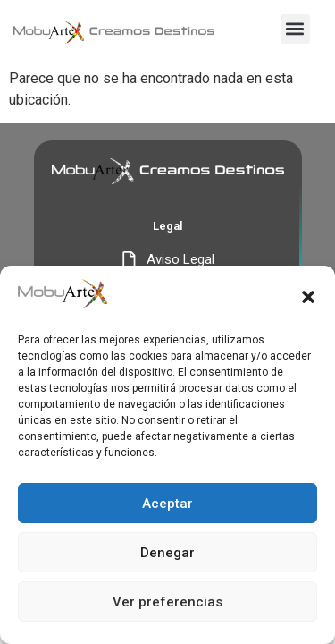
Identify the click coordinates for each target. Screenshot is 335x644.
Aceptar (167, 504)
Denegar (167, 553)
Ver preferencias (167, 602)
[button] (308, 297)
